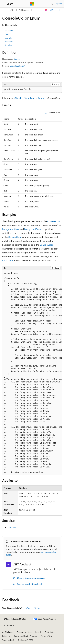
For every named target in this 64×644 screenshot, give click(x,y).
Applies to (9, 41)
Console (12, 527)
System (17, 59)
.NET (12, 10)
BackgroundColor (11, 229)
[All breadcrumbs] (5, 10)
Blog (37, 632)
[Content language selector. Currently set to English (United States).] (15, 619)
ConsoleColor (54, 221)
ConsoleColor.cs (17, 66)
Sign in (59, 4)
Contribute (49, 632)
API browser (24, 10)
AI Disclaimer (8, 632)
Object (18, 98)
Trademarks (7, 640)
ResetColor (8, 260)
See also (8, 45)
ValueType (29, 98)
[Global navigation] (3, 4)
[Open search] (52, 4)
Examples (8, 38)
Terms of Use (47, 636)
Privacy (5, 636)
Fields (7, 34)
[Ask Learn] (46, 10)
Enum (41, 98)
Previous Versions (24, 632)
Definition (9, 30)
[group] (32, 373)
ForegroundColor (33, 229)
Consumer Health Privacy (25, 636)
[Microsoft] (32, 4)
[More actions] (59, 10)
